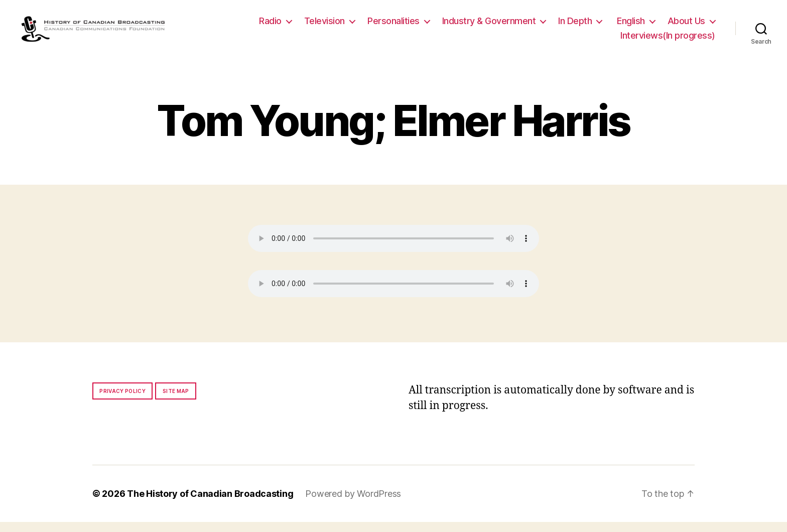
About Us (686, 26)
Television (324, 26)
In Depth (575, 26)
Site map (176, 401)
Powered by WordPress (353, 504)
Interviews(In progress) (668, 41)
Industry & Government (489, 26)
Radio (270, 26)
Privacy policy (122, 401)
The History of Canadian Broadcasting (210, 504)
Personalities (393, 26)
